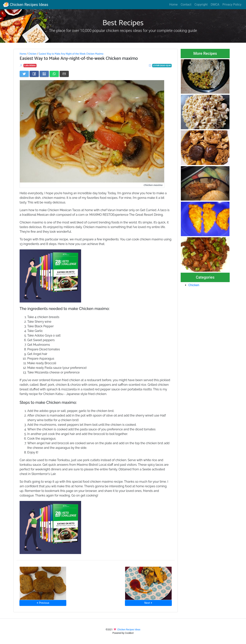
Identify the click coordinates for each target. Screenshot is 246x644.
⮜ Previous (43, 603)
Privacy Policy (232, 5)
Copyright (201, 5)
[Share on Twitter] (24, 74)
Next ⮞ (148, 603)
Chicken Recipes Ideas (26, 5)
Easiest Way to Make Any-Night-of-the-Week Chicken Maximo (71, 54)
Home (173, 5)
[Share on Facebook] (34, 74)
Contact (186, 5)
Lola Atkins (30, 65)
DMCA (215, 5)
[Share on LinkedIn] (44, 74)
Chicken (32, 54)
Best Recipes (123, 23)
